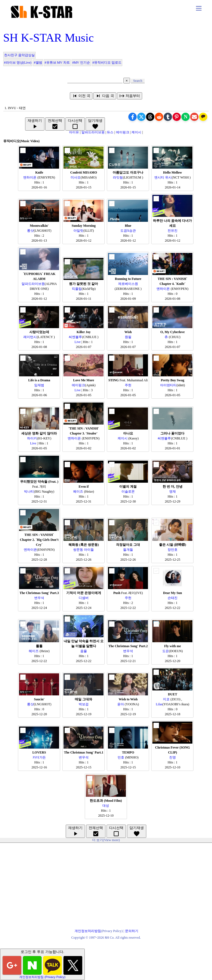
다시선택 (75, 124)
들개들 (128, 550)
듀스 (111, 132)
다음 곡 (105, 96)
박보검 (84, 704)
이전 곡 (81, 96)
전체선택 (55, 124)
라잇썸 (118, 177)
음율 (84, 651)
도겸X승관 (128, 231)
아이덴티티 (168, 385)
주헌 (128, 385)
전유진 (173, 231)
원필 (128, 337)
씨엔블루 (75, 337)
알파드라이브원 (93, 132)
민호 (121, 757)
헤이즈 (79, 492)
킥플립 (77, 289)
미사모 (76, 177)
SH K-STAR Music (49, 38)
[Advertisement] (106, 881)
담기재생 (95, 124)
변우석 (39, 598)
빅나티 (29, 492)
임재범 (39, 385)
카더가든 (39, 757)
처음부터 (130, 96)
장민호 (173, 550)
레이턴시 (30, 337)
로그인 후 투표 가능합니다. (42, 964)
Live (78, 342)
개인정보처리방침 (88, 931)
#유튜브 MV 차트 (57, 63)
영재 (173, 492)
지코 (167, 699)
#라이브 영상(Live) (18, 63)
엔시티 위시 (163, 177)
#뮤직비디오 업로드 (107, 63)
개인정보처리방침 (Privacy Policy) (42, 977)
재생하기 (35, 124)
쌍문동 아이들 (84, 550)
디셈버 (84, 598)
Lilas (159, 704)
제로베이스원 (128, 284)
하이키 (32, 438)
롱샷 (30, 231)
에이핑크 (123, 132)
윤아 (121, 704)
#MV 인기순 (81, 63)
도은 (166, 651)
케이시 (136, 132)
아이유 (74, 132)
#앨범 (38, 63)
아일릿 (78, 231)
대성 (106, 806)
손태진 (173, 598)
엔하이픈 (30, 177)
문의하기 (132, 931)
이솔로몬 (128, 492)
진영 (173, 757)
